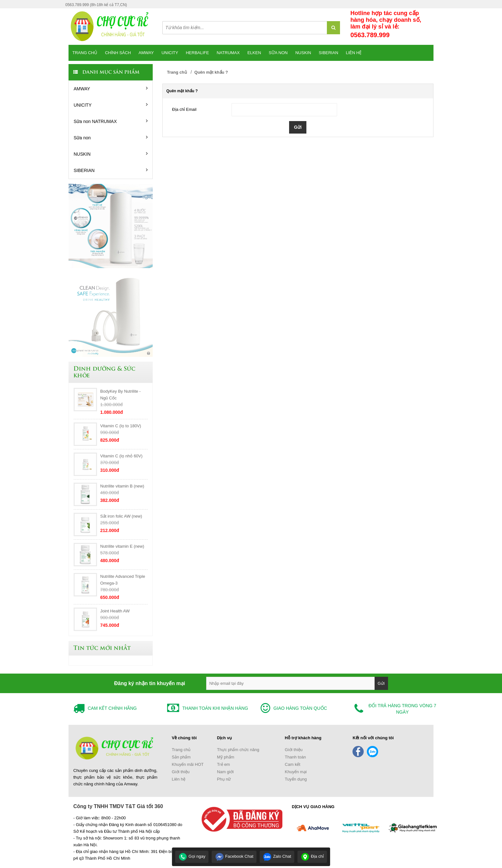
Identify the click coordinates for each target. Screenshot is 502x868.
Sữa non (111, 137)
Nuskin (303, 53)
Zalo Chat (277, 856)
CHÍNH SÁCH (118, 53)
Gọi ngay (192, 856)
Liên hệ (354, 53)
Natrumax (228, 53)
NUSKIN (111, 154)
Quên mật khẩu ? (211, 72)
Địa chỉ (312, 856)
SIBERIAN (329, 53)
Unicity (170, 53)
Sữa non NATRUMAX (111, 121)
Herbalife (197, 53)
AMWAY (111, 88)
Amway (146, 53)
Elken (254, 53)
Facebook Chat (234, 856)
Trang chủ (85, 53)
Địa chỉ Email (184, 109)
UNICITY (111, 105)
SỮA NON (278, 53)
